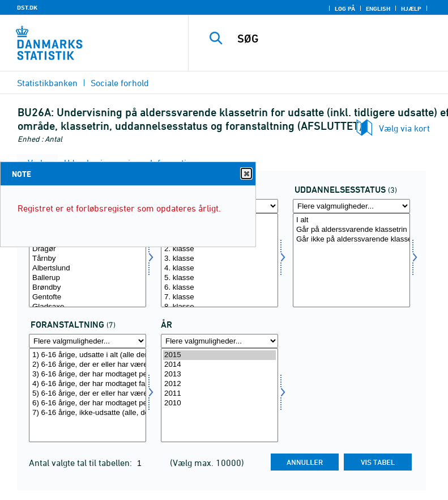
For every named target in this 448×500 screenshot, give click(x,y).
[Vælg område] (88, 260)
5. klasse (219, 278)
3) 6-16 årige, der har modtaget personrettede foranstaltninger (88, 374)
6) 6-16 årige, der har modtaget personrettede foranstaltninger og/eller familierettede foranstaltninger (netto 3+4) (88, 403)
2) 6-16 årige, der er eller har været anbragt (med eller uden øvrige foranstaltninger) (88, 365)
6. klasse (219, 288)
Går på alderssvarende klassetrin (351, 230)
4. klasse (219, 268)
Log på (345, 9)
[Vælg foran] (88, 395)
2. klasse (219, 249)
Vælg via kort (404, 128)
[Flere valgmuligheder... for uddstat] (351, 206)
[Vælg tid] (219, 395)
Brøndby (88, 288)
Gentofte (88, 297)
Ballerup (88, 278)
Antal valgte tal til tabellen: (82, 463)
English (378, 9)
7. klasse (219, 297)
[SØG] (335, 39)
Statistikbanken (47, 83)
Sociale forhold (120, 83)
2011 (219, 394)
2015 (219, 355)
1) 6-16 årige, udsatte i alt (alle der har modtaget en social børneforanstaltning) (88, 355)
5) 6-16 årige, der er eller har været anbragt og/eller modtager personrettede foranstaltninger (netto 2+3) (88, 394)
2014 (219, 365)
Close (246, 174)
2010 (219, 403)
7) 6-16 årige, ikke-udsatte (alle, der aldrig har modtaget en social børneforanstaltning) (88, 413)
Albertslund (88, 268)
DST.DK (27, 7)
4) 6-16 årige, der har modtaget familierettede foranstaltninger (88, 384)
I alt (351, 220)
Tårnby (88, 259)
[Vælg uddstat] (351, 260)
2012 (219, 384)
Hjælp (411, 9)
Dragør (88, 249)
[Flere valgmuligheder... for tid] (219, 341)
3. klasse (219, 259)
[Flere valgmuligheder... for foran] (88, 341)
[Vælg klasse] (219, 260)
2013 (219, 374)
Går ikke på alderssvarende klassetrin (351, 240)
